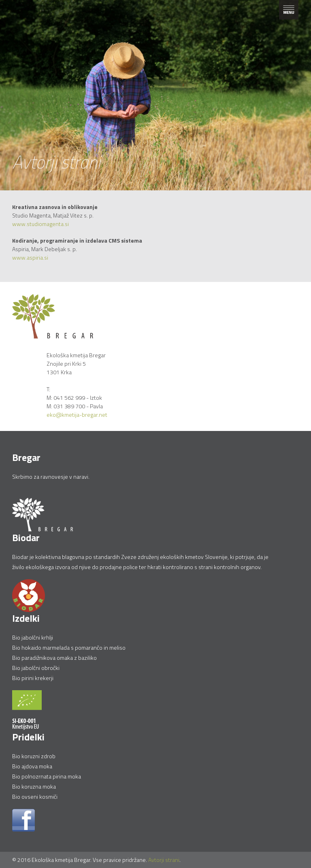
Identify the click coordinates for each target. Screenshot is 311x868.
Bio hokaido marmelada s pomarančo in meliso (69, 647)
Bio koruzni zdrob (34, 756)
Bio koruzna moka (34, 786)
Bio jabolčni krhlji (33, 637)
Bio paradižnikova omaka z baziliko (54, 658)
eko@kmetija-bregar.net (77, 415)
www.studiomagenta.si (40, 224)
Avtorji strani (164, 860)
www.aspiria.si (31, 257)
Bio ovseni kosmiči (35, 797)
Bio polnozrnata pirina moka (47, 776)
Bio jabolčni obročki (36, 668)
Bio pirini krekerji (33, 678)
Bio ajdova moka (32, 766)
